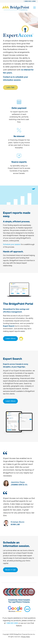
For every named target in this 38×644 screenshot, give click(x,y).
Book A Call (10, 570)
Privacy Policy (26, 637)
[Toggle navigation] (34, 8)
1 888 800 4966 (30, 1)
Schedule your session (12, 244)
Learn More (10, 338)
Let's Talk (10, 87)
